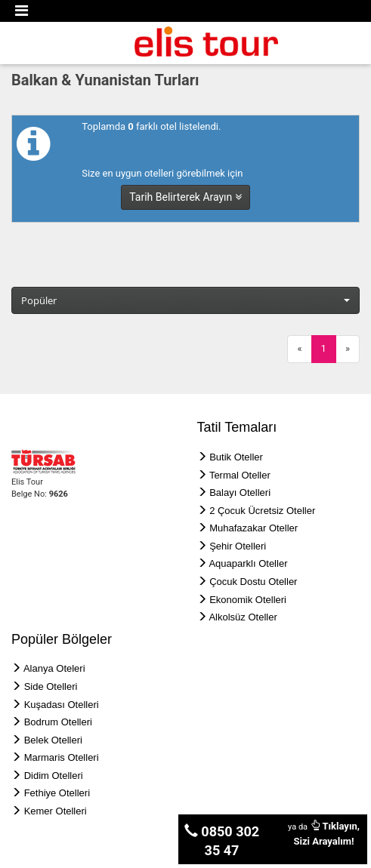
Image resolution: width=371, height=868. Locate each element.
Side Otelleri (51, 686)
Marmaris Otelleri (62, 757)
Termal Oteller (240, 475)
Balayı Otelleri (240, 492)
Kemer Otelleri (56, 811)
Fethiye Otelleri (57, 793)
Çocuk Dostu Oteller (253, 582)
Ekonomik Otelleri (248, 600)
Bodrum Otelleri (58, 722)
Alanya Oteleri (54, 668)
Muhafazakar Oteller (254, 528)
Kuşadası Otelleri (62, 705)
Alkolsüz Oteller (243, 617)
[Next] (348, 349)
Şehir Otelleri (238, 546)
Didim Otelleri (54, 776)
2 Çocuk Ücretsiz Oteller (262, 511)
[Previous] (299, 349)
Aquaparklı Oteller (248, 563)
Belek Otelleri (53, 740)
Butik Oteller (236, 457)
